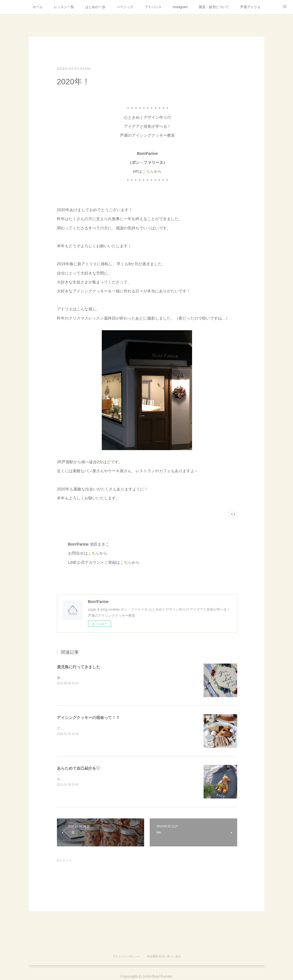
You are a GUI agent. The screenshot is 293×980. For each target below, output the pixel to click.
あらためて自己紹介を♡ (79, 768)
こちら (148, 171)
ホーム (38, 7)
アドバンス (153, 7)
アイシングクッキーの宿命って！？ (88, 718)
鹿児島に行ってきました (79, 667)
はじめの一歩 (95, 7)
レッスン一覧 (64, 7)
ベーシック (125, 7)
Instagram (180, 7)
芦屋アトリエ (250, 7)
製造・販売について (214, 7)
